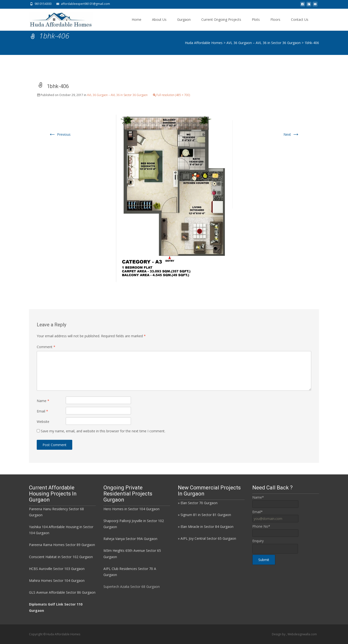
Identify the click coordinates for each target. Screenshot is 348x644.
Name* (258, 497)
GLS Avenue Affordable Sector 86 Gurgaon (62, 592)
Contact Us (300, 19)
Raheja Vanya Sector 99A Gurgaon (130, 539)
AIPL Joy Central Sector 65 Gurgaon (208, 538)
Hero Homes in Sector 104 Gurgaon (131, 509)
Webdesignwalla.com (302, 634)
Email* (257, 512)
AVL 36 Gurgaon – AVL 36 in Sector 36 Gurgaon (117, 95)
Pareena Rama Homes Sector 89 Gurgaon (62, 545)
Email (42, 411)
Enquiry (258, 541)
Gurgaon (184, 19)
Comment (46, 347)
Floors (275, 19)
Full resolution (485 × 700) (173, 95)
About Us (159, 19)
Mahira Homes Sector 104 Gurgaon (57, 580)
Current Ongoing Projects (221, 19)
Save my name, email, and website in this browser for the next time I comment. (103, 431)
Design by (279, 634)
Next (292, 134)
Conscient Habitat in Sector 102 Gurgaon (61, 557)
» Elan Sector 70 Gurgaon (198, 503)
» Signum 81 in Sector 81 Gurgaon (204, 515)
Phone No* (261, 526)
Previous (59, 134)
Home (137, 19)
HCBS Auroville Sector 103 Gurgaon (57, 569)
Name (43, 401)
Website (43, 422)
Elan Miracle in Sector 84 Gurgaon (207, 527)
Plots (256, 19)
